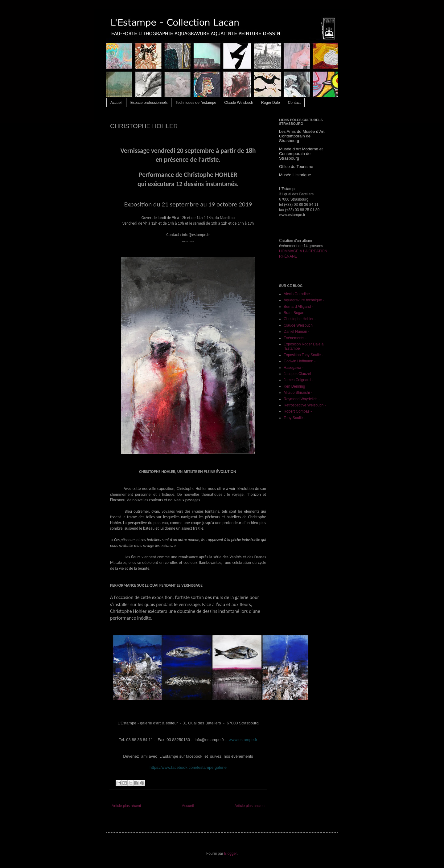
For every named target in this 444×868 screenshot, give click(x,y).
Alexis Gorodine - (298, 294)
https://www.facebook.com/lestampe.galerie (188, 767)
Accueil (116, 103)
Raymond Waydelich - (302, 399)
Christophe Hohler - (300, 319)
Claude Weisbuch (239, 103)
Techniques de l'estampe (196, 103)
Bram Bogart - (295, 313)
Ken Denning (294, 386)
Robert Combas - (298, 411)
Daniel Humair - (296, 332)
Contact (294, 103)
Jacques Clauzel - (298, 374)
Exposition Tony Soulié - (303, 355)
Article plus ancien (250, 806)
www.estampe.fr (243, 740)
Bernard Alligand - (298, 307)
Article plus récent (126, 806)
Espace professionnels (149, 103)
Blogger (230, 854)
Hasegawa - (294, 368)
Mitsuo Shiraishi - (298, 393)
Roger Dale (271, 103)
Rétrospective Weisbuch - (305, 405)
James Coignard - (298, 380)
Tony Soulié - (294, 418)
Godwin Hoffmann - (300, 361)
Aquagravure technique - (304, 300)
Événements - (295, 338)
